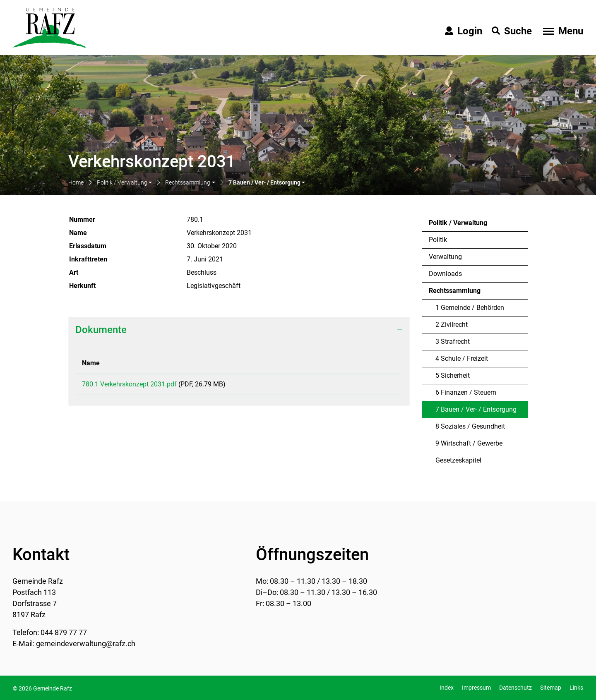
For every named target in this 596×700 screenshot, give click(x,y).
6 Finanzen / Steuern (466, 392)
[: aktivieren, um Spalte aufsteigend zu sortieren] (365, 363)
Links (576, 688)
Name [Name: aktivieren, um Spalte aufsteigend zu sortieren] (91, 363)
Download (365, 386)
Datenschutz (515, 688)
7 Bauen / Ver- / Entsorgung (476, 412)
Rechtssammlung (455, 291)
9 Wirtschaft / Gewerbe (469, 443)
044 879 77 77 (64, 632)
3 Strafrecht (453, 342)
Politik (438, 240)
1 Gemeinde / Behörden (470, 308)
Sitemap (551, 688)
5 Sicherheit (453, 375)
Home (76, 182)
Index (447, 688)
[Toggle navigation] (562, 31)
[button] (124, 183)
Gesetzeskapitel (458, 460)
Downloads (445, 274)
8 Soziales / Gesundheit (470, 426)
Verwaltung (445, 257)
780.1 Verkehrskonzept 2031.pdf (129, 384)
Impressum (476, 688)
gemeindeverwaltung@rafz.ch (86, 644)
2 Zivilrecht (452, 325)
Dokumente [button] (101, 330)
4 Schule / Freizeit (462, 358)
